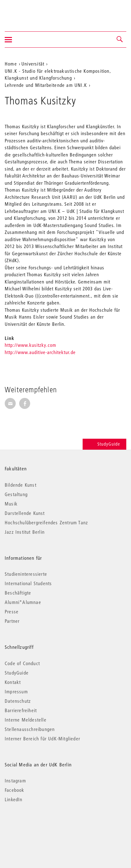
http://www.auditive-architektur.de (40, 352)
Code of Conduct (22, 663)
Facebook (15, 790)
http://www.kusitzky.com (30, 345)
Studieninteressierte (26, 574)
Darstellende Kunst (25, 513)
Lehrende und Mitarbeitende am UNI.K (46, 85)
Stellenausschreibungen (30, 729)
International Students (28, 583)
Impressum (16, 691)
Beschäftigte (18, 593)
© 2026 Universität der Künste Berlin (38, 826)
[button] (120, 40)
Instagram (15, 781)
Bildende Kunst (21, 485)
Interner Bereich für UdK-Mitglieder (42, 738)
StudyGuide (104, 444)
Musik (11, 504)
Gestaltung (16, 494)
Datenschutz (18, 701)
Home (11, 64)
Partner (12, 621)
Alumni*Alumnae (23, 602)
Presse (12, 611)
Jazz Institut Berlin (25, 532)
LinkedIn (14, 799)
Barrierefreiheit (21, 710)
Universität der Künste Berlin (29, 12)
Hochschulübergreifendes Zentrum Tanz (46, 522)
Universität (33, 64)
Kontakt (13, 682)
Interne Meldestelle (26, 720)
